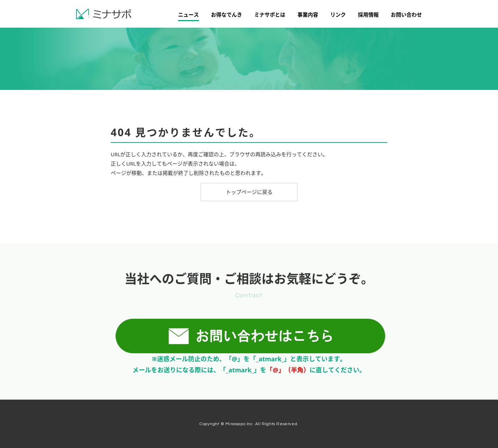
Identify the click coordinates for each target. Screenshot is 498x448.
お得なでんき (227, 15)
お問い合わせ (406, 15)
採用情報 (368, 15)
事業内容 (308, 15)
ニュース (188, 15)
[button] (249, 192)
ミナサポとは (270, 15)
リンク (338, 15)
